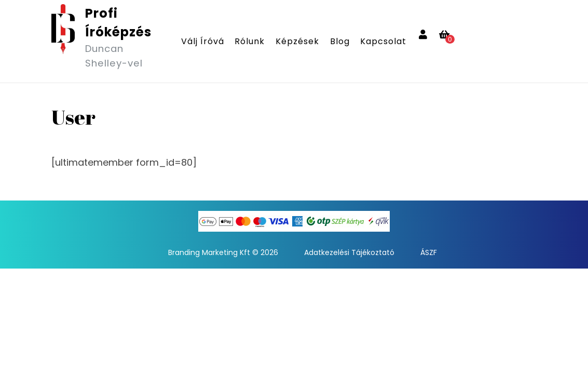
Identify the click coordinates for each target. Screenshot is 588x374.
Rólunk (250, 41)
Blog (340, 41)
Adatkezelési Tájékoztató (349, 252)
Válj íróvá (203, 41)
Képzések (297, 41)
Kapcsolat (383, 41)
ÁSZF (429, 252)
